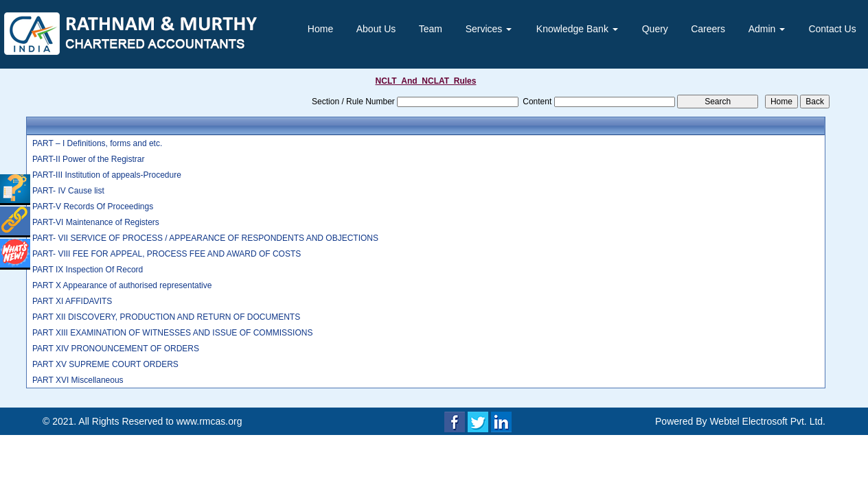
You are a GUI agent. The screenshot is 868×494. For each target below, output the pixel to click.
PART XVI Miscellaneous (78, 380)
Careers (708, 29)
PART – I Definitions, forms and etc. (97, 143)
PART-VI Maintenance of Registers (96, 222)
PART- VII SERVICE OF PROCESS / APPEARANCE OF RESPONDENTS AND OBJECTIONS (205, 238)
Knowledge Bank (577, 29)
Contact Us (832, 29)
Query (655, 29)
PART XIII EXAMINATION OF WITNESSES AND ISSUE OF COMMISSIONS (173, 333)
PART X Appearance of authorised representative (122, 285)
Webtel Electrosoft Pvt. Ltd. (767, 421)
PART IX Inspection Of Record (88, 270)
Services (489, 29)
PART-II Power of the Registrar (89, 159)
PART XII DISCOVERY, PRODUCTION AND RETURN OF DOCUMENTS (166, 317)
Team (431, 29)
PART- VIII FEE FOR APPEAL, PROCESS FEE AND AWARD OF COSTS (167, 254)
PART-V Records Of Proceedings (93, 207)
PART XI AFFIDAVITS (72, 301)
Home (320, 29)
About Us (376, 29)
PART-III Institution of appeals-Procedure (107, 175)
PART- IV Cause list (68, 191)
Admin (767, 29)
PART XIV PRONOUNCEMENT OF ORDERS (116, 349)
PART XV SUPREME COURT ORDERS (105, 364)
